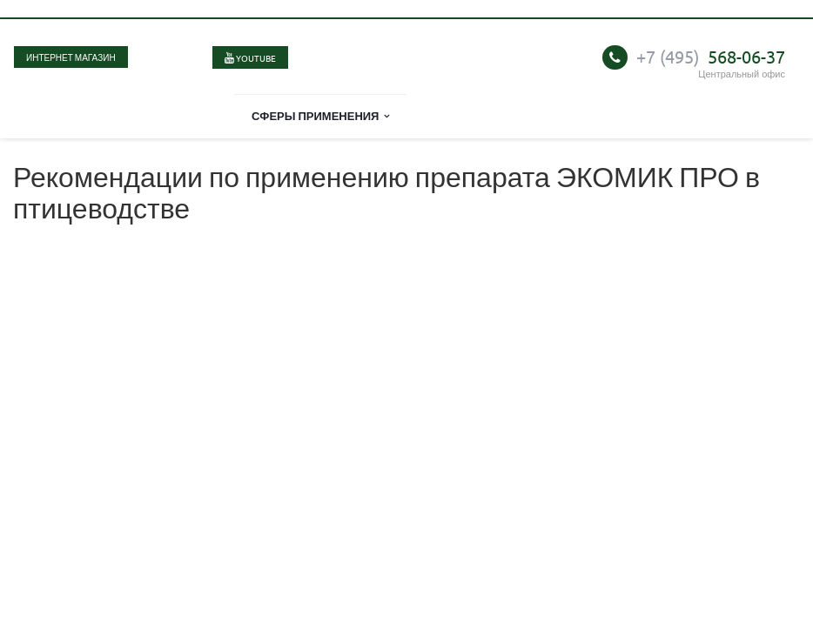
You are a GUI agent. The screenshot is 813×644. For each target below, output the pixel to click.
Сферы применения (321, 115)
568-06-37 (711, 56)
